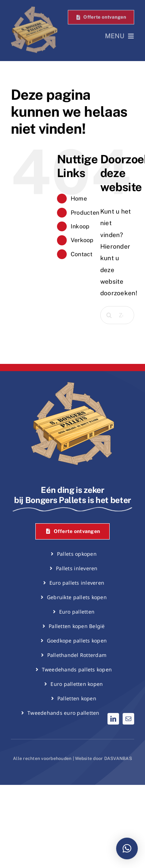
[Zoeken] (109, 315)
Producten (85, 213)
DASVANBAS (118, 759)
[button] (127, 848)
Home (79, 199)
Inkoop (80, 226)
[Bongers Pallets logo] (34, 9)
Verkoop (82, 240)
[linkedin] (113, 719)
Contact (82, 254)
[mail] (128, 719)
